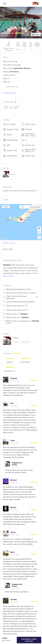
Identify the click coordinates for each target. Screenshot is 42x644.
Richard (13, 480)
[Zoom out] (39, 232)
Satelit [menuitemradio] (6, 207)
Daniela (13, 599)
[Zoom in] (39, 228)
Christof (13, 378)
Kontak (16, 342)
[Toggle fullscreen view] (39, 237)
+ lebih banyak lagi (11, 87)
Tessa (12, 440)
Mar (12, 403)
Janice (13, 532)
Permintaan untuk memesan (29, 640)
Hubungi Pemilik (9, 93)
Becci (12, 552)
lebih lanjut (8, 276)
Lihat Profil (25, 342)
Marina (13, 507)
